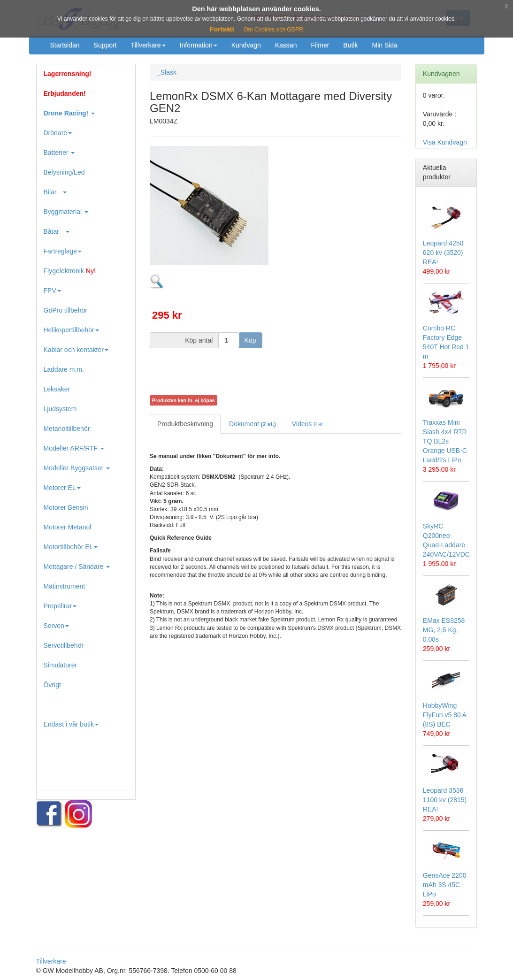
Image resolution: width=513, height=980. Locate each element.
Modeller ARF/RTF (74, 448)
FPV (52, 291)
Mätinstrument (65, 586)
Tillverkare (148, 45)
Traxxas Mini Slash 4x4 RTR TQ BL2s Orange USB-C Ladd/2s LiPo (445, 441)
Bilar (55, 192)
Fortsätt (222, 29)
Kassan (286, 45)
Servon (56, 626)
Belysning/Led (64, 172)
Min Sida (384, 45)
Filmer (320, 45)
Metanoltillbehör (67, 429)
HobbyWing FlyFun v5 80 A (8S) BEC (445, 715)
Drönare (58, 133)
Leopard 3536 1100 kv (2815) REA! (445, 800)
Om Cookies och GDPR (273, 30)
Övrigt (52, 685)
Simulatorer (61, 665)
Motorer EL (62, 488)
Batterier (59, 153)
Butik (350, 45)
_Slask (167, 72)
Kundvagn (246, 45)
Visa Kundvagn (445, 142)
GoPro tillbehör (65, 310)
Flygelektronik (70, 271)
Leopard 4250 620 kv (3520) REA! (443, 253)
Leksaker (57, 389)
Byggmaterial (66, 212)
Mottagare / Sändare (77, 567)
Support (105, 45)
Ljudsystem (60, 409)
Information (199, 45)
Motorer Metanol (68, 527)
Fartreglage (63, 251)
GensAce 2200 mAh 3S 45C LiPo (445, 885)
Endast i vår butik (71, 724)
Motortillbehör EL (71, 547)
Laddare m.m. (64, 369)
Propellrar (60, 606)
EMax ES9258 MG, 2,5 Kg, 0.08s (444, 630)
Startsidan (65, 45)
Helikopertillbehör (71, 330)
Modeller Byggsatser (77, 468)
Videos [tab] (307, 424)
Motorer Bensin (66, 507)
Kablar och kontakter (76, 350)
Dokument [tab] (253, 424)
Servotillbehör (64, 645)
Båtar (57, 231)
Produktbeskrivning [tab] (185, 424)
